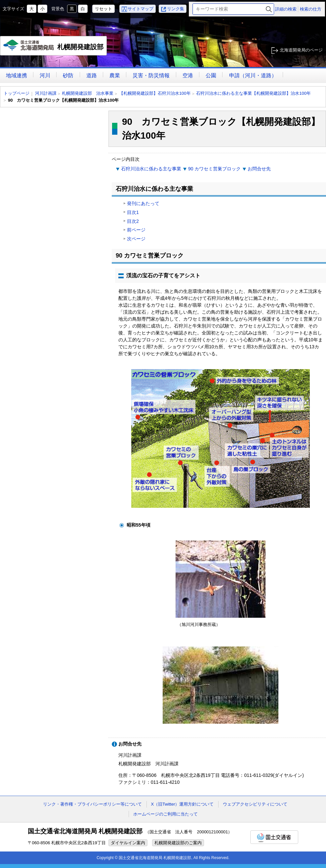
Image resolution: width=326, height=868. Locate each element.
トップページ (17, 93)
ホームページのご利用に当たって (165, 814)
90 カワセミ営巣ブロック (214, 169)
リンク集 (176, 9)
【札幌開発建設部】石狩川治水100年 (155, 93)
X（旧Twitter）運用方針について (183, 804)
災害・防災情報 (151, 75)
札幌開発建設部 (54, 48)
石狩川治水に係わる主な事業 (151, 169)
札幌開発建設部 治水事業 (88, 93)
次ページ (136, 239)
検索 (269, 9)
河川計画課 (46, 93)
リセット (103, 9)
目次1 (133, 212)
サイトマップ (141, 9)
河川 (45, 75)
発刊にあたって (143, 203)
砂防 (68, 75)
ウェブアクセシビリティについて (255, 804)
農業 (115, 75)
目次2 (133, 221)
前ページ (136, 230)
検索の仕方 (311, 9)
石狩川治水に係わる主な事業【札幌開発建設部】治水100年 (253, 93)
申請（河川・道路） (253, 75)
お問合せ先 (259, 169)
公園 (211, 75)
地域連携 (17, 75)
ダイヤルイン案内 (128, 843)
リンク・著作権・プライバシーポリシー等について (92, 804)
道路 (92, 75)
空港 (188, 75)
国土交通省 (274, 837)
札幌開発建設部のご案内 (178, 843)
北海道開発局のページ (301, 50)
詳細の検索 (286, 9)
